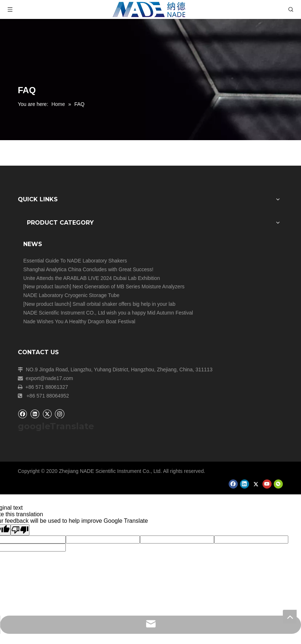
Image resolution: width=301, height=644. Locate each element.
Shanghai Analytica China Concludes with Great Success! (88, 269)
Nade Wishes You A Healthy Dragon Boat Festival (79, 321)
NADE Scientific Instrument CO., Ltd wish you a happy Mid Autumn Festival (108, 313)
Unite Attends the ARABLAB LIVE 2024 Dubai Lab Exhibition (92, 278)
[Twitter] (47, 414)
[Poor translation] (20, 530)
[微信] (278, 484)
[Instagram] (60, 414)
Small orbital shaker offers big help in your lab (124, 304)
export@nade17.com (49, 378)
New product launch (47, 287)
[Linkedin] (35, 414)
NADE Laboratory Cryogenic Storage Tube (71, 295)
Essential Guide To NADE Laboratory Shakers (75, 261)
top (290, 617)
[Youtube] (267, 484)
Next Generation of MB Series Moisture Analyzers (128, 287)
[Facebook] (22, 414)
